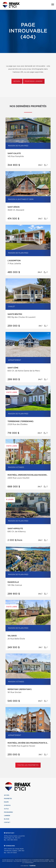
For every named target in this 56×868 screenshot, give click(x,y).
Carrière (7, 816)
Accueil (17, 81)
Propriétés (8, 799)
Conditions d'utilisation (40, 861)
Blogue (7, 819)
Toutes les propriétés (28, 765)
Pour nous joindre (34, 81)
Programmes (8, 812)
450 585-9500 (12, 840)
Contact (7, 822)
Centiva (32, 866)
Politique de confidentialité (23, 861)
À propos (7, 805)
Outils (6, 809)
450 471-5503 (12, 853)
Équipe (6, 802)
